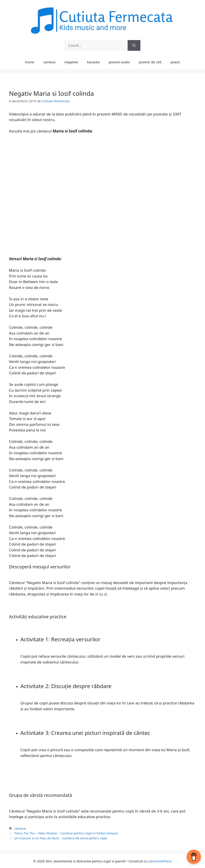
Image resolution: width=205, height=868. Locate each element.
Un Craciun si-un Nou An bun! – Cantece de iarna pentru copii (61, 838)
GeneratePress (160, 861)
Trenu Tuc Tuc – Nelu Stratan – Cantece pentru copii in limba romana (66, 833)
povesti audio (119, 62)
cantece (49, 62)
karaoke (93, 62)
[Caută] (134, 45)
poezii (175, 62)
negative (71, 62)
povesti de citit (150, 62)
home (30, 62)
